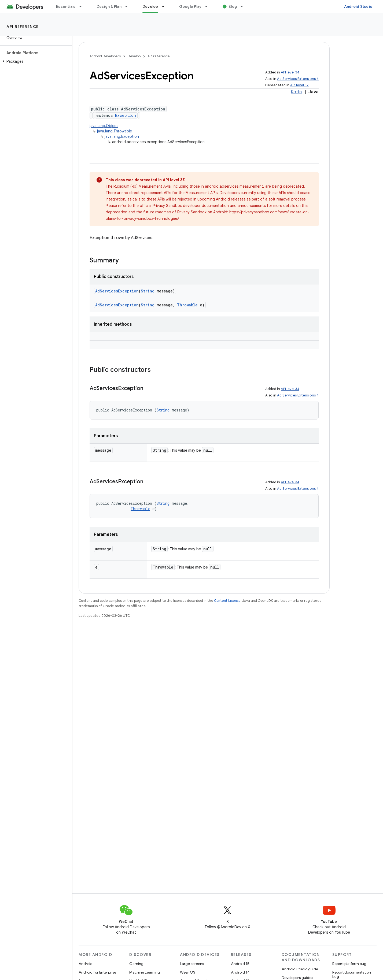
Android (86, 964)
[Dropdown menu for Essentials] (83, 6)
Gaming (136, 964)
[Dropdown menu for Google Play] (209, 6)
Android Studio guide (300, 969)
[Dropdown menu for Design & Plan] (129, 6)
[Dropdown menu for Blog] (244, 6)
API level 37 (299, 85)
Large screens (192, 964)
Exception (126, 115)
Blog (233, 6)
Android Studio (358, 6)
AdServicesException (117, 291)
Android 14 (240, 972)
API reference (23, 27)
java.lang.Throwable (115, 131)
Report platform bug (349, 964)
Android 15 (240, 964)
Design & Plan (109, 6)
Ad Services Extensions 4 (298, 79)
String (148, 291)
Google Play (190, 6)
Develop (134, 56)
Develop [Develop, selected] (150, 6)
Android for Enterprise (97, 972)
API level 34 (290, 72)
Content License (227, 601)
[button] (35, 61)
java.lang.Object (104, 126)
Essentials (66, 6)
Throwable (187, 305)
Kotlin (296, 92)
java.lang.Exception (122, 136)
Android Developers (105, 56)
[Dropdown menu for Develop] (165, 6)
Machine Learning (145, 972)
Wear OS (188, 972)
